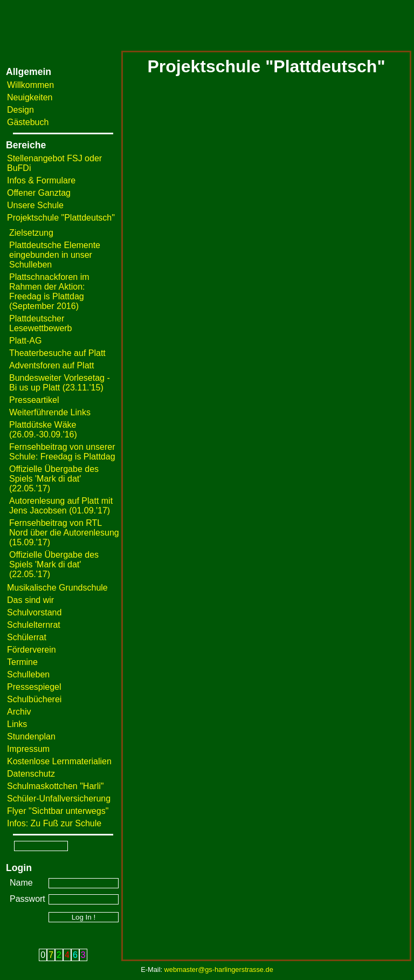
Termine (22, 662)
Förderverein (32, 650)
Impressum (28, 749)
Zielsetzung (31, 233)
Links (17, 724)
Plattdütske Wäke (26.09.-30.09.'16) (43, 430)
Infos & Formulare (41, 180)
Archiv (19, 712)
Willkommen (30, 85)
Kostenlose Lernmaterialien (59, 761)
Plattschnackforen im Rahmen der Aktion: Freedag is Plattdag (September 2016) (49, 292)
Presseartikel (34, 400)
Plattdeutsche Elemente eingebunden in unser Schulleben (55, 255)
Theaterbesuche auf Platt (57, 353)
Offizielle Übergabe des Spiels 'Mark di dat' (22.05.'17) (54, 479)
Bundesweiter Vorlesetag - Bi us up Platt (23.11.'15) (60, 383)
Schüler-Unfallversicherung (59, 799)
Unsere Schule (35, 205)
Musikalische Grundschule (57, 588)
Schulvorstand (34, 612)
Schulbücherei (34, 699)
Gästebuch (28, 122)
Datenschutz (31, 774)
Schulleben (28, 674)
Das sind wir (30, 600)
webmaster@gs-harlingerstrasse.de (219, 969)
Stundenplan (31, 736)
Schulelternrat (34, 625)
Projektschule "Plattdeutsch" (61, 218)
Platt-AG (25, 341)
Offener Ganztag (39, 193)
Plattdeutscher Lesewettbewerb (41, 323)
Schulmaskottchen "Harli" (55, 786)
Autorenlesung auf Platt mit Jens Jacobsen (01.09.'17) (61, 506)
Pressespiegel (34, 687)
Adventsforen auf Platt (51, 365)
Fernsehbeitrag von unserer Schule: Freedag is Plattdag (62, 452)
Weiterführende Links (50, 412)
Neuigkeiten (30, 97)
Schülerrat (27, 637)
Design (20, 110)
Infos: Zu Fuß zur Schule (54, 823)
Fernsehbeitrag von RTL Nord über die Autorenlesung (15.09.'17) (64, 533)
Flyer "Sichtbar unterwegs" (58, 811)
